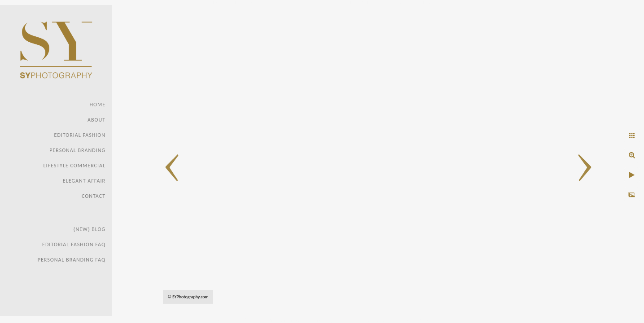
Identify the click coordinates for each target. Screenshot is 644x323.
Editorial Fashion (80, 135)
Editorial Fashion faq (74, 244)
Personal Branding (77, 150)
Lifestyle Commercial (74, 166)
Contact (94, 196)
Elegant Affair (84, 181)
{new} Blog (90, 229)
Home (97, 105)
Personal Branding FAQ (72, 260)
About (96, 120)
